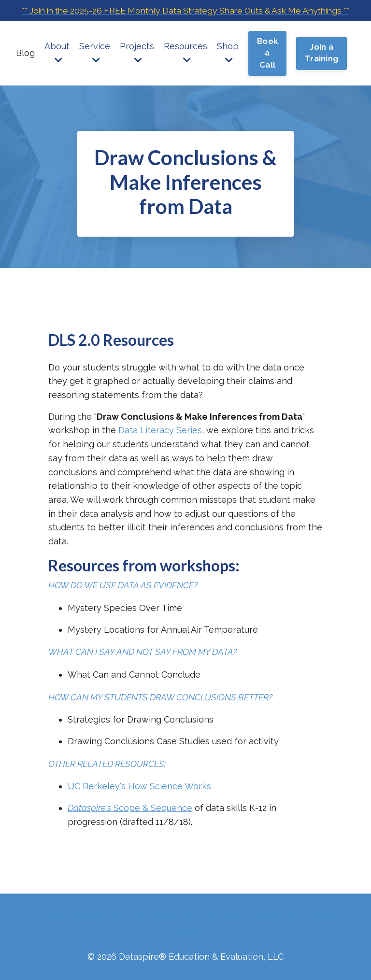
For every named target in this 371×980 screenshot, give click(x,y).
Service (95, 67)
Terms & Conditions (174, 918)
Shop (228, 67)
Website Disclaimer (82, 918)
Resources (185, 67)
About (57, 67)
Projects (137, 67)
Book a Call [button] (267, 68)
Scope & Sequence (130, 809)
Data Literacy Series (160, 431)
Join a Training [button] (321, 67)
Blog (25, 67)
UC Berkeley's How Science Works (139, 788)
